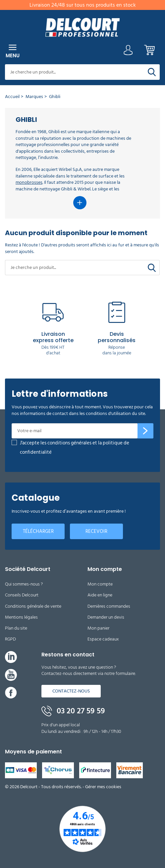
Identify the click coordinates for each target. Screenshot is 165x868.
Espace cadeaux (103, 639)
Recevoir (96, 531)
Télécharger (38, 531)
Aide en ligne (100, 595)
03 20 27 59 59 (73, 711)
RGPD (10, 639)
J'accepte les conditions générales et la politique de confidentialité (75, 448)
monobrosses (29, 182)
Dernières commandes (109, 606)
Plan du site (16, 628)
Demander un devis (106, 617)
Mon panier (98, 628)
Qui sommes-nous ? (24, 584)
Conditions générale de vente (33, 606)
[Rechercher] (152, 72)
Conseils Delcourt (22, 595)
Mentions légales (21, 617)
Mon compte (100, 584)
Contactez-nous (71, 691)
